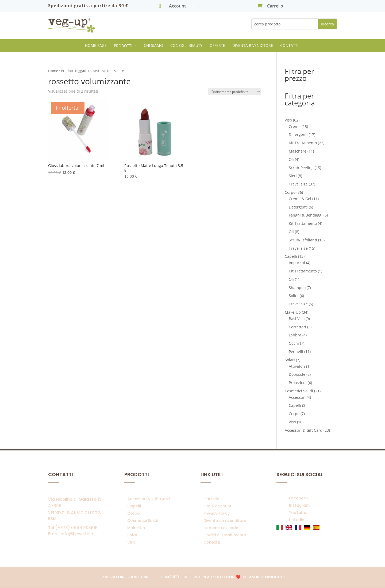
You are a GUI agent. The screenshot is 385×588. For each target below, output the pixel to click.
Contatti (212, 542)
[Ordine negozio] (234, 92)
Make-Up (136, 528)
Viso (131, 542)
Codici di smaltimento (225, 535)
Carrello (211, 499)
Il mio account (217, 506)
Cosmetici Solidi (143, 521)
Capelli (134, 506)
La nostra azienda (221, 528)
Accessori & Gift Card (149, 499)
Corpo (134, 513)
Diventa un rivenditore (225, 521)
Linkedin (297, 520)
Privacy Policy (217, 513)
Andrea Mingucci (267, 577)
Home (53, 71)
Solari (133, 535)
